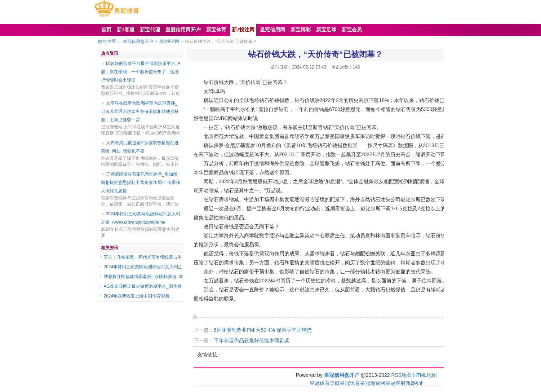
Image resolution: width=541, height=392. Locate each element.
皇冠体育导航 (325, 383)
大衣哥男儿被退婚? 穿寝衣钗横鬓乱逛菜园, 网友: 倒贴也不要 (140, 147)
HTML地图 (425, 375)
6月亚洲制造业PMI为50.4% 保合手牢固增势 (263, 330)
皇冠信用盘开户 (138, 41)
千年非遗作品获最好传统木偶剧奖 (252, 340)
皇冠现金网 (373, 383)
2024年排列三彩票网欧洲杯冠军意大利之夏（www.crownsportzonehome (141, 218)
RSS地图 (401, 375)
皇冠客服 (395, 383)
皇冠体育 (350, 383)
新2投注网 (170, 41)
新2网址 (414, 383)
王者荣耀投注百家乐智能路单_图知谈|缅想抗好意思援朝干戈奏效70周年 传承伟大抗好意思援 (141, 182)
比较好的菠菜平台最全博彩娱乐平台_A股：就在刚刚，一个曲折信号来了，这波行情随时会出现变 (141, 72)
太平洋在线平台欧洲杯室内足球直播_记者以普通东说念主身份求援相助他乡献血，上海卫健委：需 (140, 111)
